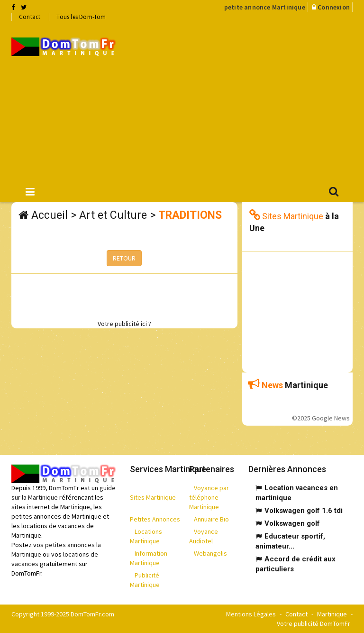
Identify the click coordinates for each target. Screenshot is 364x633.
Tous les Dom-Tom (81, 17)
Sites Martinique (153, 497)
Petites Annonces (155, 519)
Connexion (334, 7)
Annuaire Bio (211, 519)
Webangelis (210, 553)
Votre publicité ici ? (124, 324)
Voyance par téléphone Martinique (209, 497)
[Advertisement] (247, 100)
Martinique (332, 614)
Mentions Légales (251, 614)
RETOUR (124, 258)
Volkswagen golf (292, 523)
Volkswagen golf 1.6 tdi (304, 511)
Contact (30, 17)
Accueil (50, 215)
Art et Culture (113, 215)
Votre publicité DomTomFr (314, 624)
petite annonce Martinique (265, 7)
